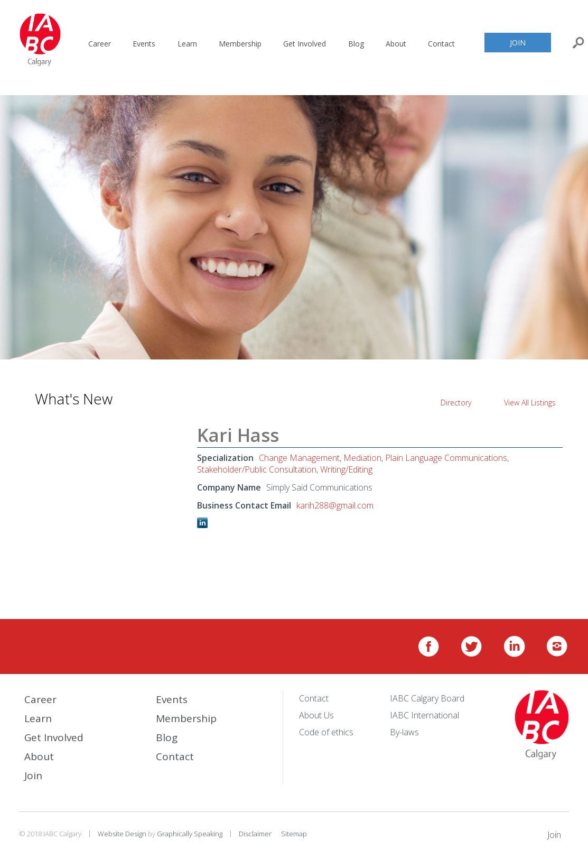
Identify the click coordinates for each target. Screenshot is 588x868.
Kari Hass (238, 435)
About (396, 44)
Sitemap (294, 834)
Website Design (122, 834)
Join (518, 43)
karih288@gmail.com (335, 505)
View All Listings (530, 403)
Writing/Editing (346, 469)
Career (100, 44)
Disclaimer (255, 834)
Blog (356, 44)
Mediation (362, 458)
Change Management (299, 458)
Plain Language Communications (446, 458)
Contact (441, 44)
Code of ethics (326, 732)
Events (144, 44)
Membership (240, 44)
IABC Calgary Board (427, 698)
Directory (456, 403)
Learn (187, 44)
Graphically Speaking (190, 834)
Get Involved (305, 44)
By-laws (404, 732)
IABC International (424, 715)
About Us (316, 715)
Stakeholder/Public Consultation (257, 469)
